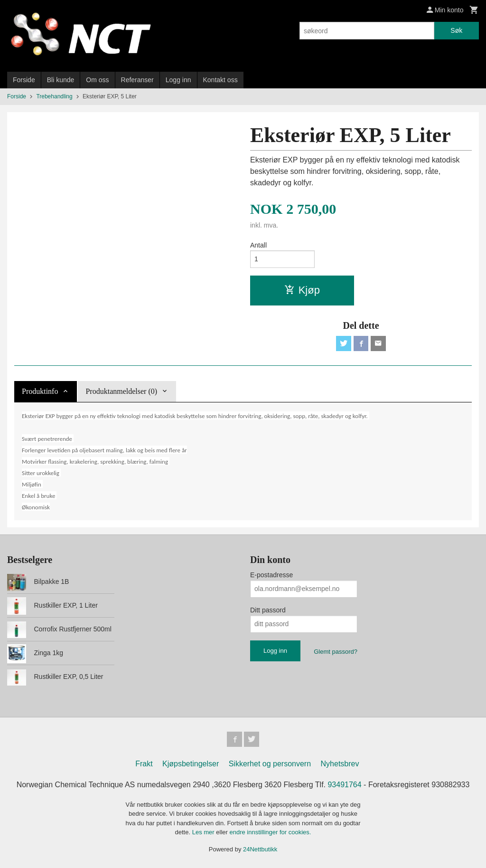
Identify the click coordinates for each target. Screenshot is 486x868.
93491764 (344, 785)
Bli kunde (61, 80)
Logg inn (178, 80)
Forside (24, 80)
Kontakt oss (220, 80)
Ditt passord (268, 610)
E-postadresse (271, 575)
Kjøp (302, 290)
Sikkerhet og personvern (270, 764)
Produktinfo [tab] (40, 391)
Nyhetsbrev (340, 764)
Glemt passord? (336, 652)
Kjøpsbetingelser (191, 764)
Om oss (97, 80)
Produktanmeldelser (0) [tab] (121, 391)
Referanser (137, 80)
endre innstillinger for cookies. (270, 832)
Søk (456, 30)
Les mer (204, 832)
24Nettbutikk (260, 849)
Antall (258, 245)
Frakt (144, 764)
